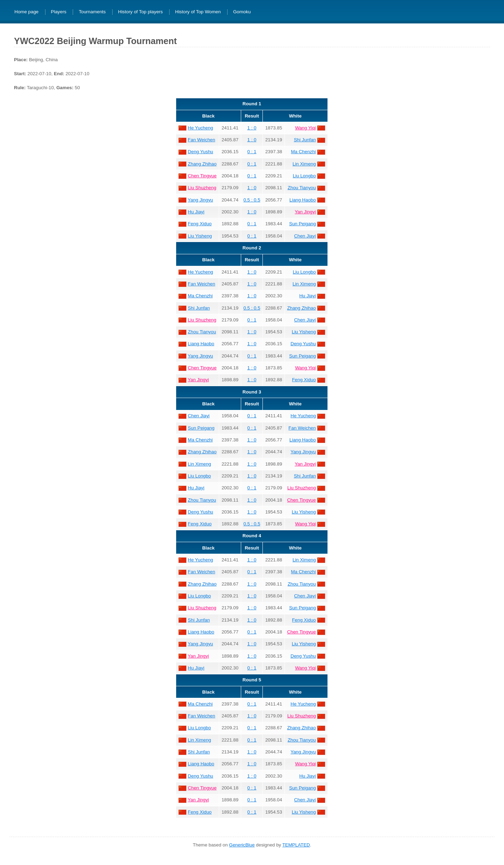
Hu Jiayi (196, 212)
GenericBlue (242, 845)
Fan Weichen (201, 140)
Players (59, 12)
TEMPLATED (296, 845)
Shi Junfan (305, 140)
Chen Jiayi (305, 236)
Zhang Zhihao (202, 164)
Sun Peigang (302, 224)
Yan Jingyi (305, 212)
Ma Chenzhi (304, 152)
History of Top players (141, 12)
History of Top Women (198, 12)
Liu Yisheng (200, 236)
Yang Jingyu (200, 200)
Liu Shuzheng (202, 188)
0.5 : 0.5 (252, 200)
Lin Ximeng (304, 164)
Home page (26, 12)
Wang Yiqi (305, 128)
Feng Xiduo (200, 224)
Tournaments (92, 12)
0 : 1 (252, 152)
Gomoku (242, 12)
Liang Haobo (303, 200)
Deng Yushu (200, 152)
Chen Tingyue (202, 176)
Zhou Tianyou (302, 188)
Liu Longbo (304, 176)
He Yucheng (200, 128)
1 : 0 (252, 128)
